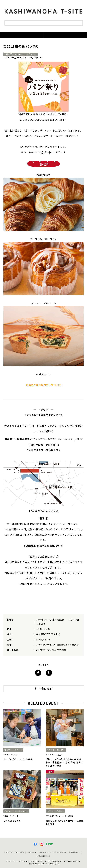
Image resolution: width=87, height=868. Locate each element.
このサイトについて (45, 853)
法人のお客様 (20, 853)
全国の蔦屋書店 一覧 (43, 856)
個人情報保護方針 (60, 853)
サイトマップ (31, 853)
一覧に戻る (45, 689)
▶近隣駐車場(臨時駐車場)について (43, 546)
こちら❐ (53, 511)
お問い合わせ (8, 853)
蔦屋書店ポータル (75, 853)
